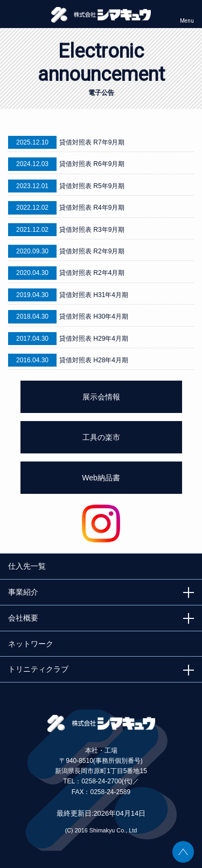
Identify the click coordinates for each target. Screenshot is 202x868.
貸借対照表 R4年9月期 (92, 208)
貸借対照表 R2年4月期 (92, 273)
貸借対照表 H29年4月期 (94, 339)
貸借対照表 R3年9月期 (92, 230)
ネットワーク (31, 644)
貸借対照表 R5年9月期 (92, 186)
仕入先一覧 (27, 566)
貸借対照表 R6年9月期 (92, 164)
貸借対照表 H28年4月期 (94, 360)
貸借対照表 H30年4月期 (94, 316)
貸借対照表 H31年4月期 (94, 295)
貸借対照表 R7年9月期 (92, 142)
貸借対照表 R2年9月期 (92, 251)
